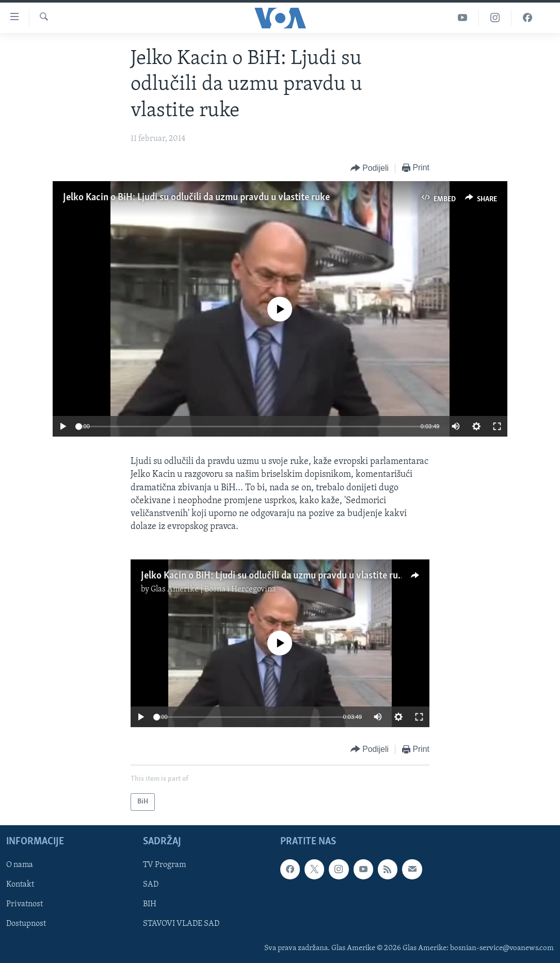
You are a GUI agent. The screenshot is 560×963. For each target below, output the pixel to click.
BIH (150, 905)
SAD (151, 885)
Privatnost (25, 905)
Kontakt (20, 885)
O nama (20, 865)
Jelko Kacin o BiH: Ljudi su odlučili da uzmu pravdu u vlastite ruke (196, 198)
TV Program (164, 865)
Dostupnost (26, 924)
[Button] (370, 168)
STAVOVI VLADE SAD (181, 924)
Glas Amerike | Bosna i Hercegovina (213, 589)
